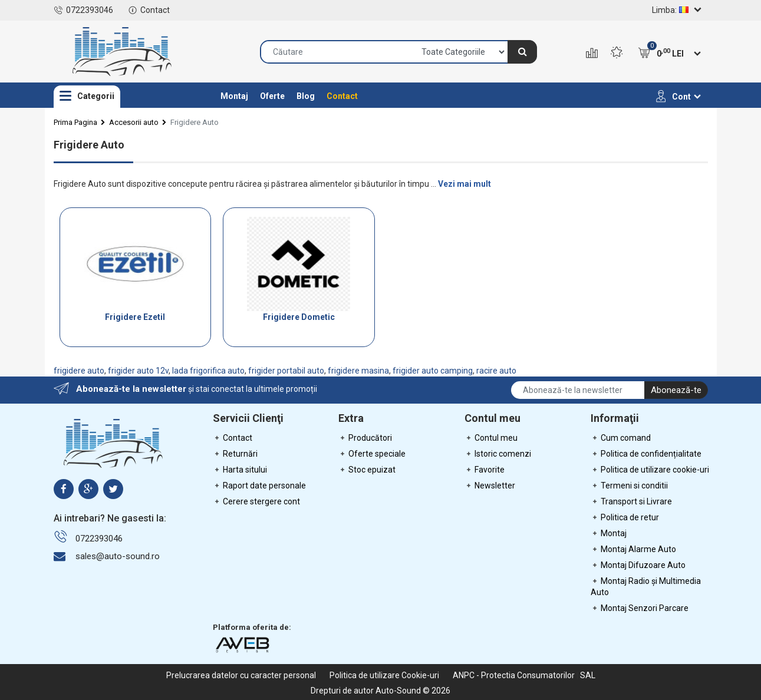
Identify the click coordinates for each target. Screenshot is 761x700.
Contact (149, 10)
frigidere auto (79, 371)
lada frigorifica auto (208, 371)
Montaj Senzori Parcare (640, 608)
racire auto (496, 371)
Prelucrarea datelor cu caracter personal (241, 675)
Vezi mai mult (464, 184)
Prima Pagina (75, 122)
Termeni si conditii (629, 486)
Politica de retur (625, 517)
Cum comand (621, 438)
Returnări (235, 454)
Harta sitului (240, 470)
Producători (365, 438)
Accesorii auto (134, 122)
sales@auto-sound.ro (118, 556)
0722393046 (83, 10)
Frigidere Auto (195, 122)
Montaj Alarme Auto (633, 549)
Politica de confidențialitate (646, 454)
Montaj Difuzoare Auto (638, 565)
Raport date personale (259, 486)
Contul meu (491, 438)
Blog (306, 96)
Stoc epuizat (367, 470)
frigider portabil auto (286, 371)
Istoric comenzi (498, 454)
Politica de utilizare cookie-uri (650, 470)
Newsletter (490, 486)
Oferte (272, 96)
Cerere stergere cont (256, 501)
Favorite (485, 470)
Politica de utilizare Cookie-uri (384, 675)
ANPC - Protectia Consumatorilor (514, 675)
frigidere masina (358, 371)
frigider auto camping (433, 371)
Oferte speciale (372, 454)
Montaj (234, 96)
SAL (588, 675)
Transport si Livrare (631, 501)
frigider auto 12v (138, 371)
